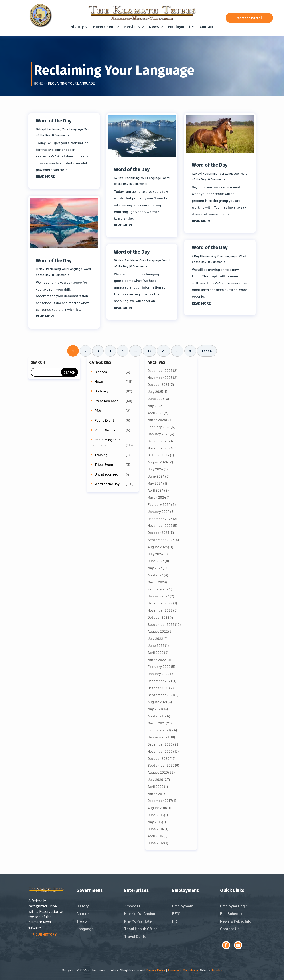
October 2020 (158, 758)
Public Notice (105, 430)
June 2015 (156, 815)
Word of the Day (54, 121)
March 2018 (156, 794)
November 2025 (160, 377)
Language (85, 929)
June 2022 (156, 645)
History (77, 27)
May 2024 (155, 483)
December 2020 (160, 744)
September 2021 (161, 695)
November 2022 (160, 610)
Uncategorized (106, 474)
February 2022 (159, 666)
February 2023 (159, 589)
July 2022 (155, 638)
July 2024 (155, 469)
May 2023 (155, 568)
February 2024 (159, 504)
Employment (179, 27)
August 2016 (157, 808)
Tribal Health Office (141, 929)
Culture (83, 913)
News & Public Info (236, 921)
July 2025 (155, 391)
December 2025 (160, 370)
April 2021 (155, 716)
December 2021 (160, 681)
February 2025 (159, 427)
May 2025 (155, 406)
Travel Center (136, 936)
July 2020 (155, 779)
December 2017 (160, 800)
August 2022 (158, 631)
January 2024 (159, 511)
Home (38, 83)
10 (149, 351)
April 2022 (156, 652)
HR (175, 921)
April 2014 (155, 836)
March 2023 (157, 582)
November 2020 (160, 751)
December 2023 (160, 519)
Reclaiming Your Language (65, 129)
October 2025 (158, 384)
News (154, 27)
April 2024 (156, 490)
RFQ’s (177, 913)
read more (45, 176)
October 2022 (158, 617)
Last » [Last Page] (207, 351)
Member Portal (249, 18)
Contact (207, 27)
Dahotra (216, 970)
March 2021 (156, 723)
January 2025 (158, 434)
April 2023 (155, 575)
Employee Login (234, 906)
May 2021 (155, 709)
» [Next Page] (190, 351)
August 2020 (158, 772)
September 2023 (161, 540)
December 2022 (160, 603)
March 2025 (157, 420)
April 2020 (156, 786)
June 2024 (156, 476)
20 (164, 351)
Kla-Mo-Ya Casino (140, 913)
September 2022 (161, 624)
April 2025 (155, 413)
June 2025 (156, 398)
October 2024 (159, 455)
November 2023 (160, 525)
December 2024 (160, 441)
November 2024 (160, 448)
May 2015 (155, 822)
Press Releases (106, 401)
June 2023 (156, 561)
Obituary (101, 391)
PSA (98, 410)
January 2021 (158, 737)
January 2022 (159, 674)
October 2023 (158, 532)
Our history (46, 934)
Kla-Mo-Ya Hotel (138, 921)
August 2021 (157, 702)
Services (132, 27)
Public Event (104, 420)
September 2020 (161, 765)
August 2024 (158, 462)
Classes (101, 372)
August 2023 (158, 547)
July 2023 (155, 554)
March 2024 (157, 497)
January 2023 (158, 596)
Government (104, 27)
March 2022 (157, 660)
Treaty (82, 921)
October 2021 (158, 688)
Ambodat (132, 906)
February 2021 (159, 730)
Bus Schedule (232, 913)
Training (101, 455)
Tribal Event (104, 464)
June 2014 (156, 829)
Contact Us (230, 929)
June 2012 (156, 843)
